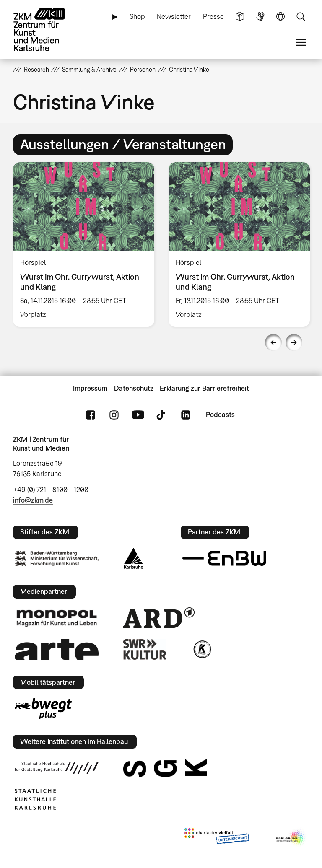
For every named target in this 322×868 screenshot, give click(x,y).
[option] (84, 245)
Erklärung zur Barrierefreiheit (204, 388)
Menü (301, 43)
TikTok (162, 415)
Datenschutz (134, 388)
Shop (137, 16)
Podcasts (220, 415)
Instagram (114, 415)
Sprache (280, 17)
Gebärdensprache (260, 17)
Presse (213, 16)
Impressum (90, 388)
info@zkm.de (33, 500)
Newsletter (174, 16)
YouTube (138, 415)
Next (294, 342)
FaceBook (91, 415)
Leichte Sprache (240, 17)
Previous (273, 342)
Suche (301, 17)
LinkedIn (186, 415)
